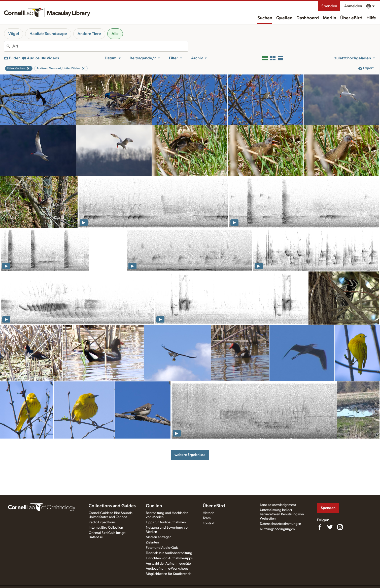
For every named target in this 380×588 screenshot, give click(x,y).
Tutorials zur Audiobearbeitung (169, 553)
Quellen (284, 18)
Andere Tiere (89, 34)
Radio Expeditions (102, 522)
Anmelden (353, 6)
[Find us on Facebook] (320, 527)
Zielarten (152, 542)
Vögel (14, 34)
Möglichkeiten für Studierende (169, 574)
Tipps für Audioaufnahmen (166, 522)
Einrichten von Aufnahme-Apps (169, 558)
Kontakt (209, 523)
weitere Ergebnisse (190, 455)
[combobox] (100, 46)
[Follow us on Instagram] (340, 527)
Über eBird (351, 18)
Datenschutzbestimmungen (281, 524)
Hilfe (371, 18)
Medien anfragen (159, 537)
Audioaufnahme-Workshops (167, 569)
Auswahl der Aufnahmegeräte (168, 564)
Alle (115, 34)
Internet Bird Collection (106, 528)
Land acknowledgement (278, 505)
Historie (209, 513)
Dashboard (308, 18)
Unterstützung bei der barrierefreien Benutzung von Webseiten (282, 514)
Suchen (265, 18)
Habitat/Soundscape (48, 34)
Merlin (330, 18)
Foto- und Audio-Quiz (162, 548)
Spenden (329, 6)
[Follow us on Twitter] (330, 527)
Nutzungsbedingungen (277, 529)
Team (207, 518)
